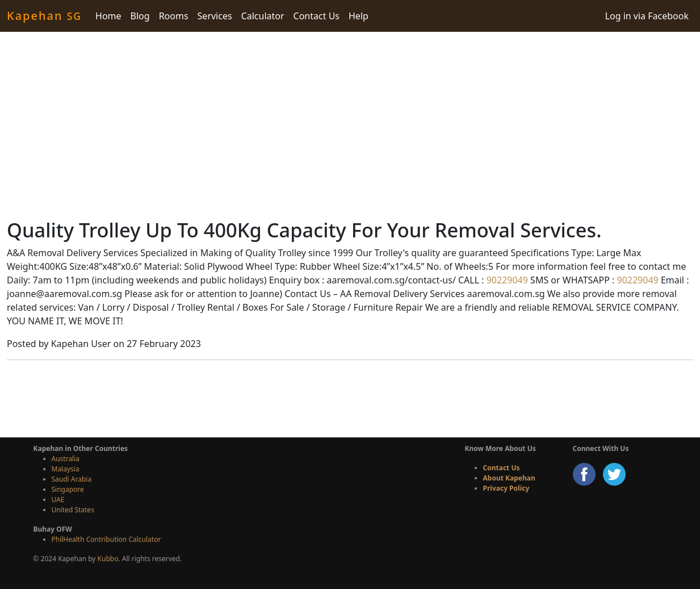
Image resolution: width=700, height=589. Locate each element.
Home (108, 16)
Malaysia (66, 469)
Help (359, 16)
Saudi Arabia (72, 479)
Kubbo (108, 559)
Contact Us (317, 16)
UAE (58, 500)
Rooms (174, 16)
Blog (140, 16)
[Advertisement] (350, 125)
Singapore (68, 489)
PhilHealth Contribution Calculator (106, 539)
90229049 (506, 280)
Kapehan (44, 16)
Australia (66, 459)
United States (73, 510)
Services (215, 16)
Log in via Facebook (647, 16)
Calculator (263, 16)
